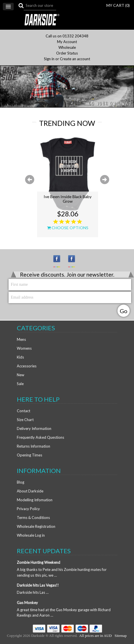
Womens (24, 348)
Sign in (49, 59)
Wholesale (67, 48)
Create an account (75, 59)
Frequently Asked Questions (40, 437)
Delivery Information (34, 428)
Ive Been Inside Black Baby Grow (68, 199)
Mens (21, 339)
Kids (20, 357)
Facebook (74, 261)
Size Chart (25, 420)
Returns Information (33, 446)
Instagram (59, 261)
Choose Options (68, 228)
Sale (20, 384)
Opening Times (30, 455)
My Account (67, 42)
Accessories (27, 366)
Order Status (67, 53)
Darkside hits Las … (33, 592)
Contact (24, 411)
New (21, 375)
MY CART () (118, 5)
